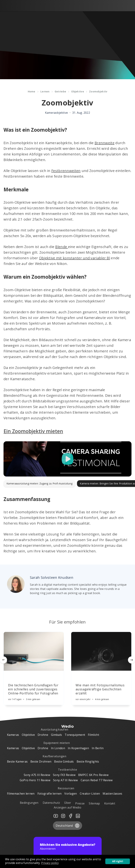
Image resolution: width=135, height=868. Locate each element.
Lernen (45, 91)
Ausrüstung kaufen (54, 730)
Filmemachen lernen (21, 794)
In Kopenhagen (78, 748)
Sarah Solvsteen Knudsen (52, 577)
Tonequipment (75, 735)
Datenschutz (51, 803)
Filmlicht (94, 735)
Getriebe (60, 91)
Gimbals (56, 735)
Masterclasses (112, 794)
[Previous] (4, 660)
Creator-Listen (90, 794)
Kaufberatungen (54, 756)
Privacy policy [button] (50, 863)
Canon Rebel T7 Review (97, 780)
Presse (80, 804)
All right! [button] (118, 861)
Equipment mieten (57, 743)
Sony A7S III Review (37, 775)
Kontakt (110, 804)
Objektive (78, 91)
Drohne (43, 735)
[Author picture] (16, 584)
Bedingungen (29, 803)
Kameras (13, 735)
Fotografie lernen (49, 794)
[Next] (131, 660)
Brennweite (105, 143)
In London (58, 748)
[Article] (34, 651)
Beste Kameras (17, 762)
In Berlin (98, 748)
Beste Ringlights (88, 762)
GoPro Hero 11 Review (35, 780)
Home (32, 91)
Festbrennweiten (66, 171)
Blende (62, 247)
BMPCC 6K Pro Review (93, 775)
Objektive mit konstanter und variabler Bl (75, 258)
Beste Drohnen (41, 762)
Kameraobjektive (56, 113)
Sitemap (94, 804)
